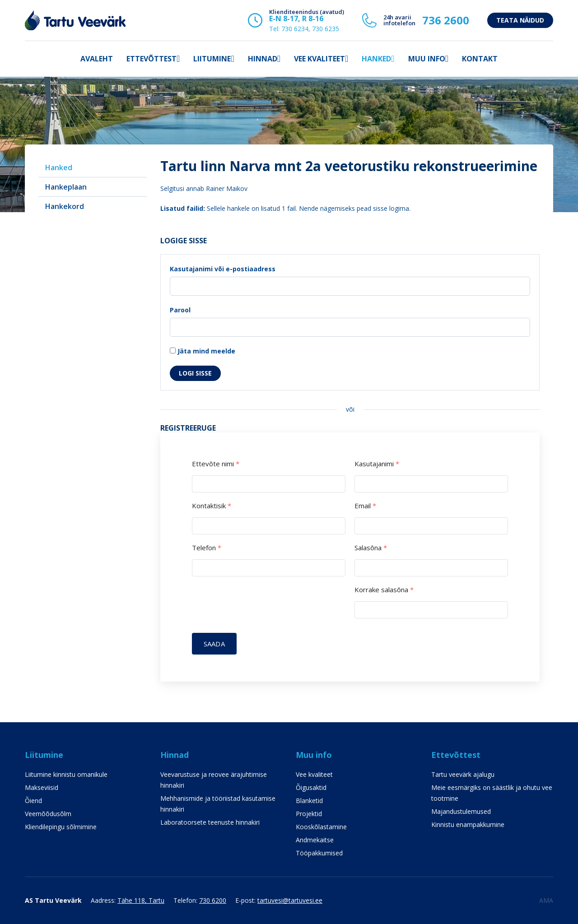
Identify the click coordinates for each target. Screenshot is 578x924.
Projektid (309, 814)
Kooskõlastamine (321, 827)
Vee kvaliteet (319, 59)
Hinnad (263, 59)
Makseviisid (42, 787)
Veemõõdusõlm (48, 814)
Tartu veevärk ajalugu (463, 774)
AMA (546, 900)
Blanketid (309, 801)
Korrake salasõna (384, 590)
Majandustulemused (461, 811)
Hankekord (65, 206)
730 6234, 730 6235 (310, 29)
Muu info (427, 59)
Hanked (376, 59)
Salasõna (371, 548)
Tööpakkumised (319, 853)
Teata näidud (520, 20)
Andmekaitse (315, 840)
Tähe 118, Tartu (141, 900)
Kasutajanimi (377, 464)
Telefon (207, 548)
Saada (214, 644)
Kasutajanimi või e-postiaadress (223, 269)
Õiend (33, 801)
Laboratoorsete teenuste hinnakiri (210, 822)
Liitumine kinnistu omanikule (66, 774)
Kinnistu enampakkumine (468, 824)
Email (365, 506)
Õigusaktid (311, 787)
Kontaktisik (212, 506)
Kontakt (480, 59)
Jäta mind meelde (203, 351)
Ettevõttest (151, 59)
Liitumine (212, 59)
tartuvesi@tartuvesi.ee (290, 900)
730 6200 (213, 900)
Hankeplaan (66, 187)
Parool (180, 310)
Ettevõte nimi (216, 464)
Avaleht (97, 59)
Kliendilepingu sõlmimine (61, 827)
